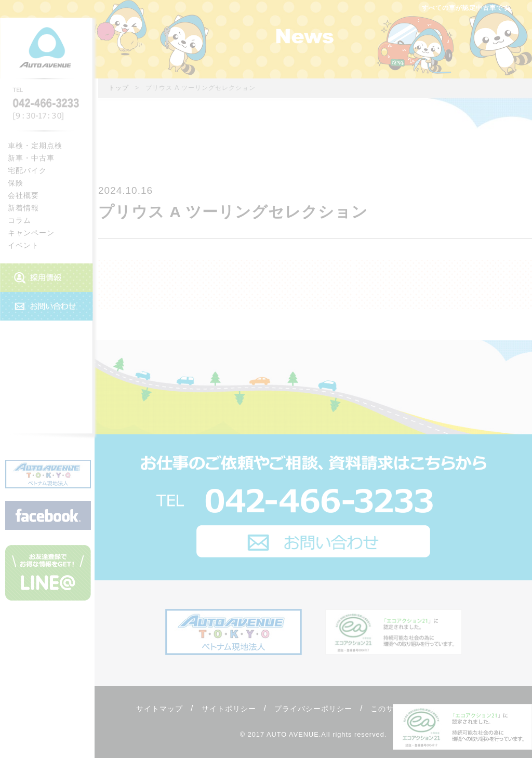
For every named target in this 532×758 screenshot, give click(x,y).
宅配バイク (27, 170)
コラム (19, 220)
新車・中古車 (31, 158)
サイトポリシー (229, 709)
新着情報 (23, 208)
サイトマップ (159, 709)
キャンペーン (31, 233)
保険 (16, 183)
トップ (119, 88)
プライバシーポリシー (313, 709)
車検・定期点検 (35, 145)
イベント (23, 245)
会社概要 (23, 195)
